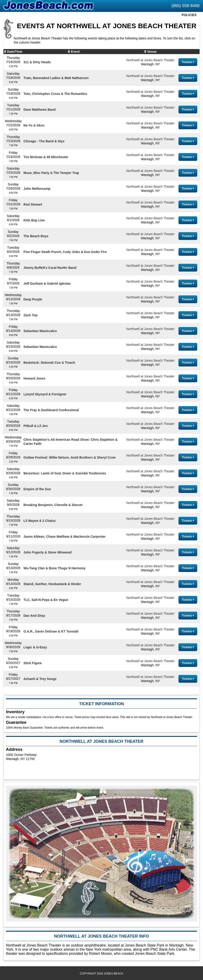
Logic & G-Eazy (35, 647)
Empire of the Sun (37, 489)
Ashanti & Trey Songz (40, 679)
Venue (152, 52)
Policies (189, 15)
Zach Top (30, 315)
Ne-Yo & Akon (34, 125)
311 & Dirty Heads (37, 62)
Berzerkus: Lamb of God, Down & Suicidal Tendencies (65, 473)
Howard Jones (34, 378)
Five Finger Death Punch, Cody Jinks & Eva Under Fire (65, 252)
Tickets (188, 62)
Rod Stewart (33, 204)
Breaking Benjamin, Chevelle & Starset (53, 505)
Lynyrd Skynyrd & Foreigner (45, 394)
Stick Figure (33, 663)
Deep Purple (33, 299)
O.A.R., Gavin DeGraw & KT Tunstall (51, 631)
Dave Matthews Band (39, 110)
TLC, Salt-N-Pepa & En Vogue (46, 600)
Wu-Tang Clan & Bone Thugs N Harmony (54, 568)
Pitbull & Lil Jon (36, 426)
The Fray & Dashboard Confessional (51, 410)
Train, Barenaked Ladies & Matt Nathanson (56, 78)
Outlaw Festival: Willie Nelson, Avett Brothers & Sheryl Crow (70, 457)
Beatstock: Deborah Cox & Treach (49, 363)
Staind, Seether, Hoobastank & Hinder (52, 584)
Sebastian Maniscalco (40, 331)
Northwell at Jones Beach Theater (150, 60)
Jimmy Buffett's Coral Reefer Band (50, 268)
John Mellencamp (37, 189)
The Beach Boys (36, 236)
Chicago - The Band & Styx (44, 141)
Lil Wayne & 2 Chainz (39, 521)
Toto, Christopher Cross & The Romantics (55, 94)
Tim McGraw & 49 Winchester (46, 157)
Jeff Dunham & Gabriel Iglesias (47, 284)
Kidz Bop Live (34, 220)
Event (75, 52)
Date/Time (15, 52)
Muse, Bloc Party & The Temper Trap (51, 173)
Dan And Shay (34, 616)
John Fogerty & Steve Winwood (47, 552)
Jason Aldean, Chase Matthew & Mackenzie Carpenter (64, 537)
